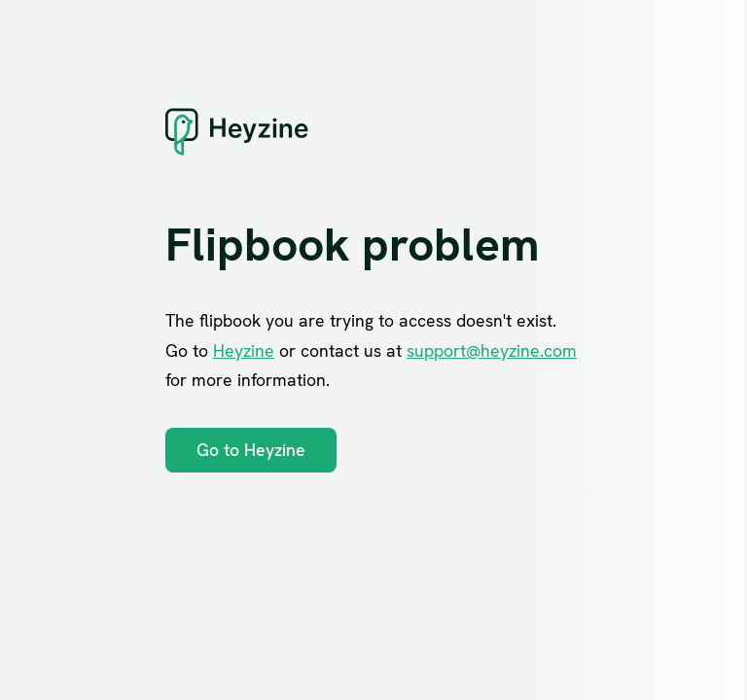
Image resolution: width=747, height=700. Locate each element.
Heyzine (244, 350)
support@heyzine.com (492, 350)
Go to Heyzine (251, 450)
